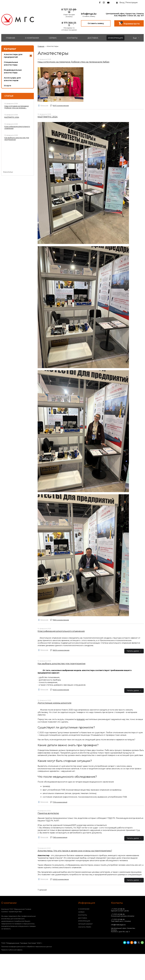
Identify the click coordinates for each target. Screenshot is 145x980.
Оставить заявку (96, 23)
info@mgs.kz (89, 14)
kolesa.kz (81, 719)
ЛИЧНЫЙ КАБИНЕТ (85, 924)
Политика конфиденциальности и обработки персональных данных (27, 947)
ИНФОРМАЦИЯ (115, 38)
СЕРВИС (53, 38)
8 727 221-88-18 (69, 11)
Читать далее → (134, 651)
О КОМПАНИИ (32, 38)
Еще (136, 38)
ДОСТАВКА (93, 38)
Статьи (9, 96)
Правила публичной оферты (12, 950)
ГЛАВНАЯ (10, 38)
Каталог (10, 49)
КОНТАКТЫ (72, 38)
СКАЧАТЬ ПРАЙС (85, 927)
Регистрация (132, 3)
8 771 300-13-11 (69, 24)
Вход (122, 3)
